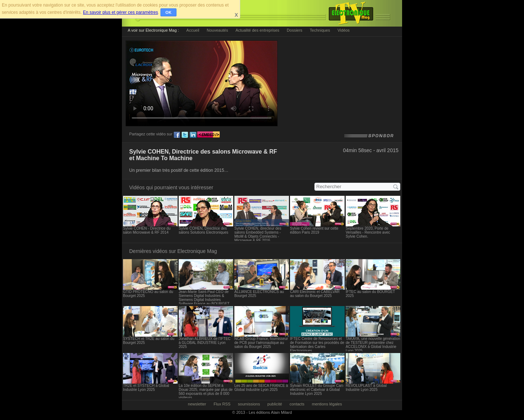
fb (177, 135)
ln (193, 135)
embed (209, 135)
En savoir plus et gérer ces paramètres (120, 12)
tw (185, 135)
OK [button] (169, 12)
